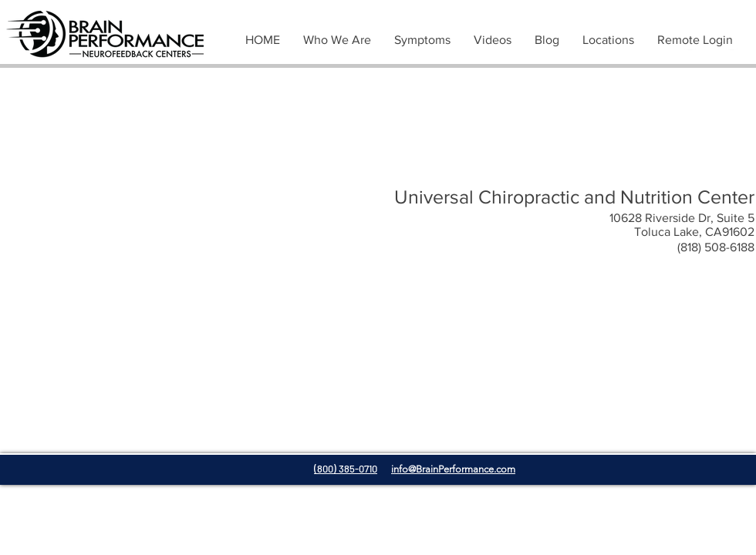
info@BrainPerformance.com (453, 469)
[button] (422, 40)
